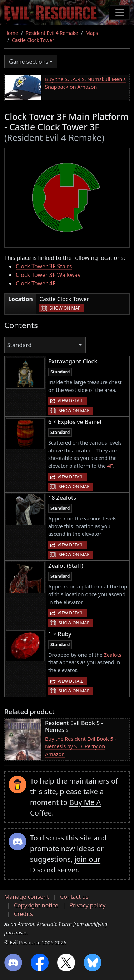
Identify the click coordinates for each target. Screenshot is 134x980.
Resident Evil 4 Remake (52, 33)
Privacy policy (87, 905)
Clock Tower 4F (36, 283)
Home (11, 33)
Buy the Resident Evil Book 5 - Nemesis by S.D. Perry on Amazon (81, 746)
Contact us (74, 897)
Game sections (29, 62)
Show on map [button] (65, 308)
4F (110, 466)
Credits (23, 914)
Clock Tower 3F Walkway (48, 275)
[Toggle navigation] (120, 12)
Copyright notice (36, 905)
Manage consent (27, 897)
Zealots (113, 655)
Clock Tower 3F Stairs (44, 266)
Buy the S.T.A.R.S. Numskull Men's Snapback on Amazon (85, 83)
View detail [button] (70, 401)
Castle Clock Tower (33, 40)
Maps (92, 33)
